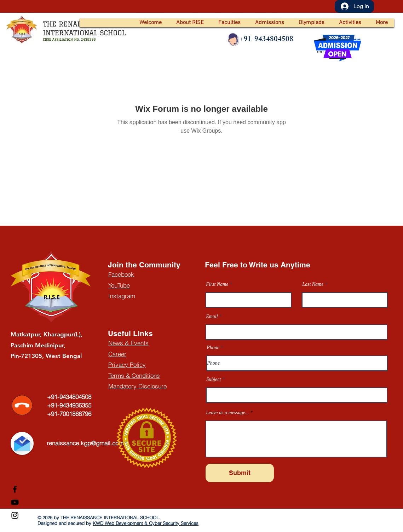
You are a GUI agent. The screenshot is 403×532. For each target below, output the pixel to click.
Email (212, 317)
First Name (217, 284)
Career (117, 354)
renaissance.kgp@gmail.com (85, 443)
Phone (213, 348)
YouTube (119, 285)
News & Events (128, 343)
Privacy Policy (127, 365)
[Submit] (240, 473)
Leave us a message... (227, 413)
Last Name (313, 284)
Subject (214, 380)
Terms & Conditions (134, 375)
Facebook (121, 274)
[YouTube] (15, 502)
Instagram (122, 296)
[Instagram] (15, 515)
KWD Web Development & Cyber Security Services (146, 523)
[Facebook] (15, 489)
